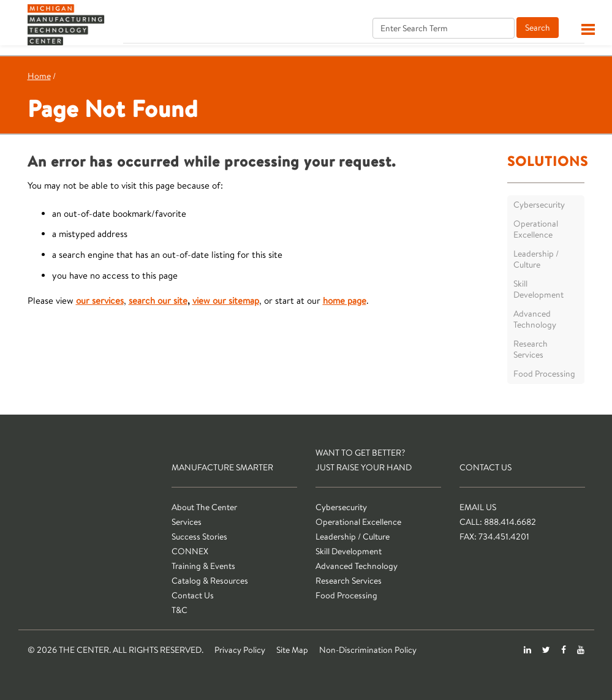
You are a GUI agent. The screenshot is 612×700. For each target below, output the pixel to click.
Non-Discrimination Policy (368, 650)
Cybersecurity (539, 205)
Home (39, 76)
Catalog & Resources (210, 581)
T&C (179, 610)
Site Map (292, 650)
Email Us (478, 507)
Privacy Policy (240, 650)
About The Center (204, 507)
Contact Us (193, 595)
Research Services (531, 349)
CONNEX (190, 551)
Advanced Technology (535, 319)
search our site (158, 300)
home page (345, 300)
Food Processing (544, 374)
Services (187, 522)
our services (100, 300)
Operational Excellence (536, 229)
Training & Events (203, 566)
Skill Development (538, 289)
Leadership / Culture (536, 259)
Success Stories (199, 536)
